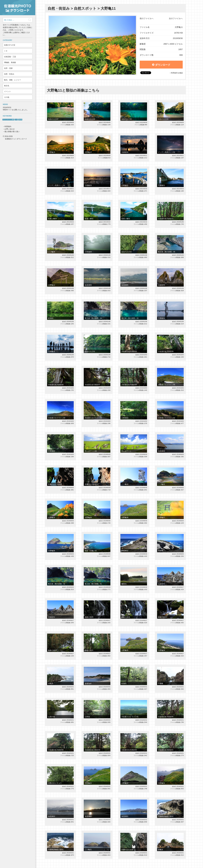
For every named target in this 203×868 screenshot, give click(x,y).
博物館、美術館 (10, 62)
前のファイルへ (147, 18)
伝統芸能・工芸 (10, 57)
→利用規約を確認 (176, 73)
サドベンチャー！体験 (8, 120)
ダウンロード (161, 65)
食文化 (7, 86)
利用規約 (8, 126)
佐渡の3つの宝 (10, 45)
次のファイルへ (176, 18)
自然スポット (85, 8)
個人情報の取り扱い (12, 132)
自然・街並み (9, 74)
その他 (7, 97)
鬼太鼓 (20, 120)
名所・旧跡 (8, 68)
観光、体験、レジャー (13, 80)
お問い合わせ (10, 129)
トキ (6, 51)
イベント (7, 91)
